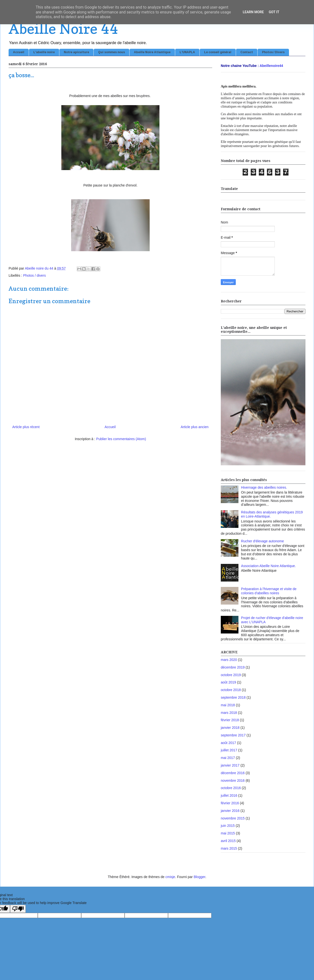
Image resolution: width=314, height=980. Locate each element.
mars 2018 (229, 713)
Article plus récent (26, 427)
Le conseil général (218, 52)
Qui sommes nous (111, 52)
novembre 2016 (233, 781)
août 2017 (228, 743)
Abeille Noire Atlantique (152, 52)
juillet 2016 (229, 795)
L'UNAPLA (187, 52)
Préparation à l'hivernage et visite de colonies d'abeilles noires (269, 591)
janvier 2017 (230, 765)
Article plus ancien (195, 427)
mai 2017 (228, 758)
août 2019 (228, 682)
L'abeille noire (44, 52)
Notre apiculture (76, 52)
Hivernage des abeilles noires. (264, 487)
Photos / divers (34, 275)
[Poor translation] (18, 909)
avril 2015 (228, 841)
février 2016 (230, 803)
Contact (247, 52)
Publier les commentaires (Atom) (121, 439)
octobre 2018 (231, 690)
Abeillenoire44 (271, 66)
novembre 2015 (233, 818)
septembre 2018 (233, 697)
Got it (274, 12)
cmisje (170, 877)
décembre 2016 (233, 773)
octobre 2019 (231, 675)
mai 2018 (228, 705)
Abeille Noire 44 (63, 28)
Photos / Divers (273, 52)
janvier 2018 (230, 728)
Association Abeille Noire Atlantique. (268, 566)
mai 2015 (228, 833)
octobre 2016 (231, 788)
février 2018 (230, 720)
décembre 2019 (233, 667)
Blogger (199, 877)
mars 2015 (229, 848)
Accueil (19, 52)
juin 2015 (228, 826)
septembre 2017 (233, 735)
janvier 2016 (230, 811)
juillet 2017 (229, 750)
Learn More (253, 12)
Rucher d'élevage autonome (263, 541)
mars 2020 (229, 660)
